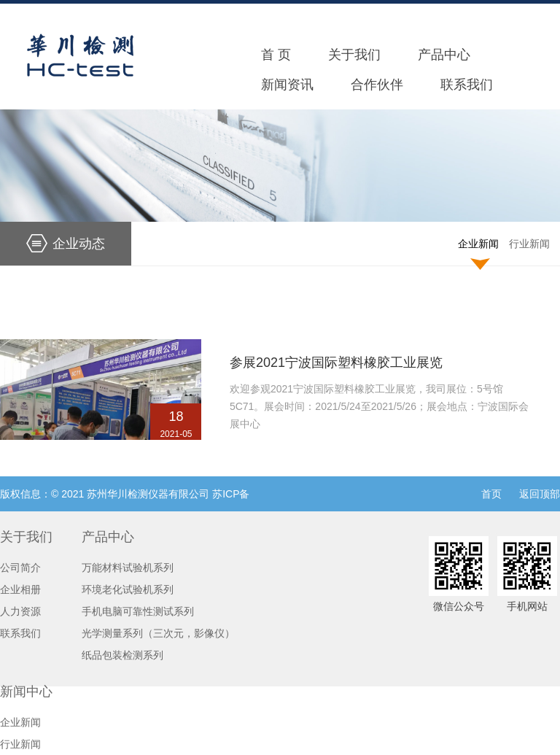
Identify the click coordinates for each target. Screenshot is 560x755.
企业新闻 (478, 244)
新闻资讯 (287, 85)
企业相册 (20, 589)
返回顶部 (540, 494)
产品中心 (444, 55)
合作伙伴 (377, 85)
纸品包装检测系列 (122, 655)
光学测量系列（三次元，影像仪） (158, 633)
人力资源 (20, 611)
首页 (491, 494)
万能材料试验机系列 (128, 568)
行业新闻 (529, 244)
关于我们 (354, 55)
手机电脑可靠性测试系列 (138, 611)
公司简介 (20, 568)
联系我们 (467, 85)
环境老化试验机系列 (128, 589)
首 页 (276, 55)
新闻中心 (26, 692)
